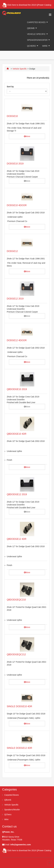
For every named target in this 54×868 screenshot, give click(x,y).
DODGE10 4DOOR (17, 205)
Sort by (10, 87)
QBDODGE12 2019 (17, 494)
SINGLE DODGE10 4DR (19, 706)
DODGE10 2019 (15, 164)
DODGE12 (12, 251)
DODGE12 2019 (15, 299)
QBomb (31, 28)
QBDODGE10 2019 (17, 389)
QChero (31, 46)
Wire (45, 46)
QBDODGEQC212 (16, 654)
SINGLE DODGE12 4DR (19, 748)
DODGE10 (12, 116)
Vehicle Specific (36, 34)
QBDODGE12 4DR (17, 539)
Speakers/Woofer (37, 40)
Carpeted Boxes (36, 22)
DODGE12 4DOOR (17, 340)
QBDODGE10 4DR (17, 434)
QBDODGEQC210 (16, 600)
